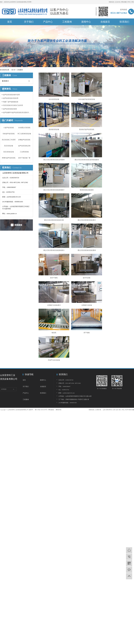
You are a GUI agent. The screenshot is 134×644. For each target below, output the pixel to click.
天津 (126, 320)
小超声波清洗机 (9, 128)
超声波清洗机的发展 (10, 109)
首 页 (13, 70)
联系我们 (124, 22)
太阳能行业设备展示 (119, 216)
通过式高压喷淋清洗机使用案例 (86, 129)
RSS (129, 2)
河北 (123, 320)
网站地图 (124, 2)
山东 (104, 320)
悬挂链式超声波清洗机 (54, 129)
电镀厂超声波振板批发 (11, 102)
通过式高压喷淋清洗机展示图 (119, 159)
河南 (129, 320)
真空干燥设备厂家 (24, 158)
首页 (10, 22)
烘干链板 (119, 244)
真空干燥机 (54, 216)
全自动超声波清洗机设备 (86, 99)
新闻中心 (86, 22)
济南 (107, 320)
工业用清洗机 (24, 152)
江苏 (114, 320)
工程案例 (67, 22)
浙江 (120, 320)
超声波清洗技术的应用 (11, 98)
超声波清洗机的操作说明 (11, 95)
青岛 (110, 320)
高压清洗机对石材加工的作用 (13, 105)
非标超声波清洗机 (9, 134)
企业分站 (118, 2)
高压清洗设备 (9, 146)
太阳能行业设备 (54, 244)
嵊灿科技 (58, 320)
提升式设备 (86, 216)
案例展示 (5, 81)
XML (133, 2)
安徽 (133, 320)
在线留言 (105, 22)
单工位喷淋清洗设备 (24, 134)
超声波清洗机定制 (24, 146)
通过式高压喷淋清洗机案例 (119, 189)
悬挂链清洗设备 (119, 99)
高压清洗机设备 (9, 152)
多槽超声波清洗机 (24, 140)
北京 (117, 320)
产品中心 (48, 22)
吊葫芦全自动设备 (54, 271)
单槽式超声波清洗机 (9, 158)
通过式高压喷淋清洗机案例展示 (86, 189)
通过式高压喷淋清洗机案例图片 (54, 159)
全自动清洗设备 (54, 99)
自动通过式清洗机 (24, 128)
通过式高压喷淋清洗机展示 (54, 189)
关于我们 (29, 22)
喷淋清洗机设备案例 (86, 159)
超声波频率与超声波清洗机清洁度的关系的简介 (17, 112)
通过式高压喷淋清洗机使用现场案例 (119, 129)
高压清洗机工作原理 (9, 140)
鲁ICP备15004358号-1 (41, 320)
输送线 (86, 244)
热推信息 (111, 2)
